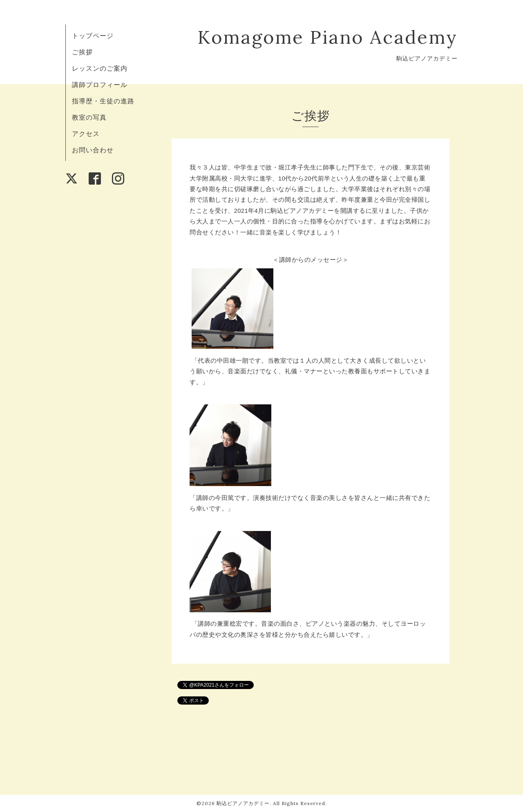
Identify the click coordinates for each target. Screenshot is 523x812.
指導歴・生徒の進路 (103, 101)
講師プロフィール (100, 85)
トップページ (93, 36)
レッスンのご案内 (100, 68)
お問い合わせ (93, 150)
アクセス (86, 134)
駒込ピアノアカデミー (243, 803)
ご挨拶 (82, 52)
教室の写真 (89, 117)
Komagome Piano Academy (328, 37)
